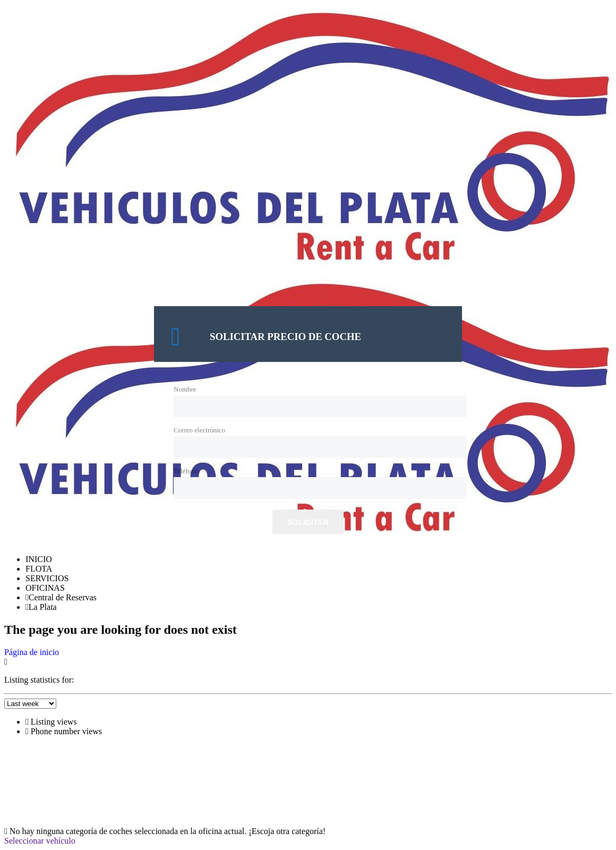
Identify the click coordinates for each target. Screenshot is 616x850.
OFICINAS (45, 588)
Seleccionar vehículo (40, 841)
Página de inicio (32, 652)
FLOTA (39, 569)
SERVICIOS (47, 578)
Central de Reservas (61, 597)
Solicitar (308, 523)
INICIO (39, 559)
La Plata (41, 607)
